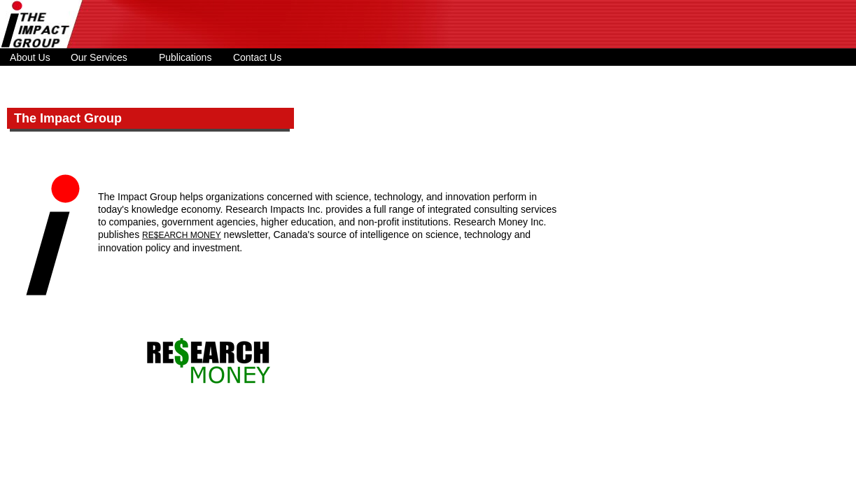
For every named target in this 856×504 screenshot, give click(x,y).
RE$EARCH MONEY (182, 235)
